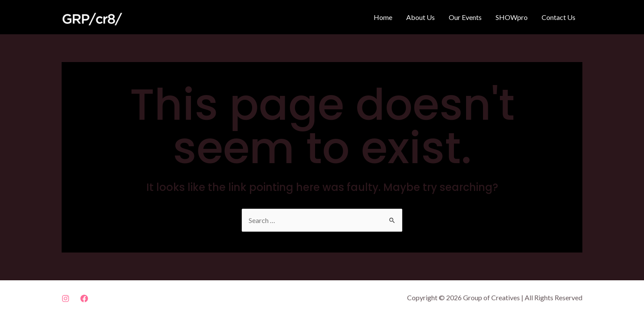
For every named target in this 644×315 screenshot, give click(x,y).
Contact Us (559, 17)
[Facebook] (84, 299)
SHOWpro (512, 17)
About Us (421, 17)
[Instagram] (66, 299)
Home (383, 17)
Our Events (465, 17)
